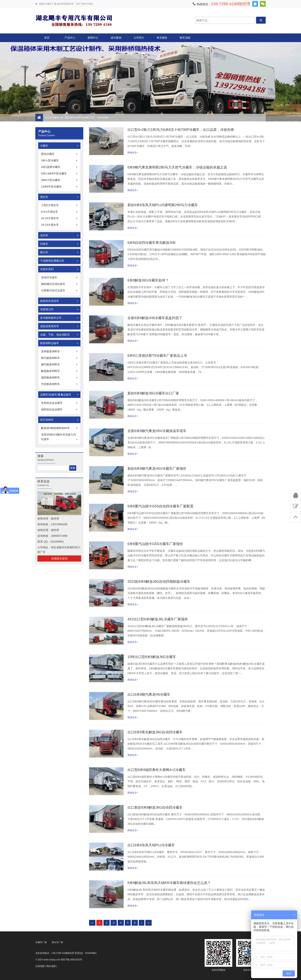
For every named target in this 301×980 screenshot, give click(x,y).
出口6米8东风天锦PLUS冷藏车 (151, 845)
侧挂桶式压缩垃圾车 (59, 284)
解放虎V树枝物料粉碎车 (59, 428)
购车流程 (185, 38)
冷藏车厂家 (41, 942)
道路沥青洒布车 (59, 326)
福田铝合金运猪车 (59, 409)
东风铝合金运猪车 (59, 403)
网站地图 (51, 966)
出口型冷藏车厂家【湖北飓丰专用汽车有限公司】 (74, 20)
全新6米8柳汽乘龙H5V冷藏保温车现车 (157, 431)
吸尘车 (59, 252)
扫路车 (59, 244)
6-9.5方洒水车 (59, 212)
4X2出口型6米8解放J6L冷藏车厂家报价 (158, 619)
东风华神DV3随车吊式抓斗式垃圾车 (59, 437)
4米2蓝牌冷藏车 (59, 167)
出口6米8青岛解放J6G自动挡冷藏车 (155, 732)
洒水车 (59, 197)
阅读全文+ (133, 153)
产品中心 (70, 39)
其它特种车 (59, 420)
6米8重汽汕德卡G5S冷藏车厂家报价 (155, 544)
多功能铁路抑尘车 (59, 318)
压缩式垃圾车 (59, 277)
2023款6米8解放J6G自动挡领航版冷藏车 (159, 582)
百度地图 (40, 966)
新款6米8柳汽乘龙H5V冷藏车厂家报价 (157, 469)
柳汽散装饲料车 (59, 364)
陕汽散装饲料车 (59, 358)
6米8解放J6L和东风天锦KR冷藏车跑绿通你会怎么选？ (169, 883)
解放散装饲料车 (59, 371)
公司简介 (139, 38)
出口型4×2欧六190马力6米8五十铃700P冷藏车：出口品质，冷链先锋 (181, 130)
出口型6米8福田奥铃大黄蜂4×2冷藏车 (157, 770)
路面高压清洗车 (59, 301)
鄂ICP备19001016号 (72, 960)
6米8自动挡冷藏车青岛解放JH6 (151, 243)
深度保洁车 (59, 309)
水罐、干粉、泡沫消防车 (59, 335)
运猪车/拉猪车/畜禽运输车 (59, 395)
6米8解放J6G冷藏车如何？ (148, 280)
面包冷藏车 (59, 154)
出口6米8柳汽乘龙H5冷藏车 (149, 695)
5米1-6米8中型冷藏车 (59, 173)
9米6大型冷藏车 (59, 180)
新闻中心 (93, 38)
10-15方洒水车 (59, 218)
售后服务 (162, 38)
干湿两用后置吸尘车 (59, 261)
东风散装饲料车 (59, 351)
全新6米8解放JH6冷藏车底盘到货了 (155, 318)
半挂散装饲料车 (59, 384)
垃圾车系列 (59, 269)
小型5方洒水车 (59, 205)
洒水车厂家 (57, 942)
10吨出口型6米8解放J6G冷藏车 (152, 657)
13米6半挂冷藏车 (59, 187)
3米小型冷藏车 (59, 160)
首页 (47, 38)
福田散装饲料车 (59, 378)
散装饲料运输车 (59, 343)
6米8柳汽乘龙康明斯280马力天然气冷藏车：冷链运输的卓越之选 (177, 167)
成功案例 (116, 38)
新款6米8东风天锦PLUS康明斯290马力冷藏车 (163, 205)
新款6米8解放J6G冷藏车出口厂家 (153, 393)
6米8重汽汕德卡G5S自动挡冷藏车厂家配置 (160, 506)
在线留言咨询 (59, 558)
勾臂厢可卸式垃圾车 (59, 290)
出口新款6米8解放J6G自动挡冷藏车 (155, 807)
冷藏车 (59, 146)
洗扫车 (59, 235)
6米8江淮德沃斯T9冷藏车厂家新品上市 (157, 356)
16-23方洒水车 (59, 225)
